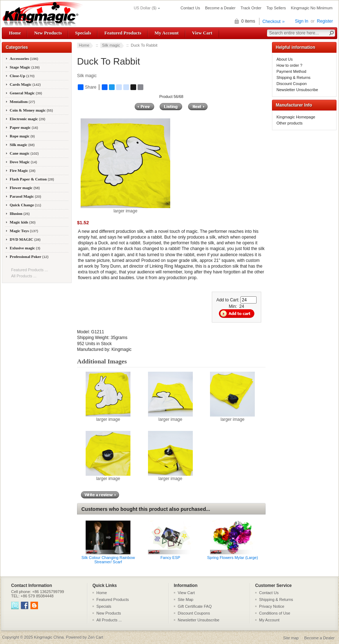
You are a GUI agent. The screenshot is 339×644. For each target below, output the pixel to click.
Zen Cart (96, 637)
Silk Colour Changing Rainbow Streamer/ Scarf (108, 560)
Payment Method (292, 71)
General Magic (26, 93)
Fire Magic (23, 170)
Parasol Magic (25, 196)
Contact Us (190, 8)
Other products (290, 123)
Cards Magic (25, 84)
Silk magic (111, 45)
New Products (48, 33)
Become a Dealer (220, 8)
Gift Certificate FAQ (195, 606)
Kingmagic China (49, 637)
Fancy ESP (170, 558)
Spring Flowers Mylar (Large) (233, 558)
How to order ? (290, 65)
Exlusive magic (25, 248)
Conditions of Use (275, 613)
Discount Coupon (292, 84)
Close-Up (22, 76)
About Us (285, 59)
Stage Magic (25, 67)
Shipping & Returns (294, 77)
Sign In (302, 21)
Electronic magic (27, 119)
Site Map (185, 600)
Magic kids (23, 222)
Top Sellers (276, 8)
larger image (108, 417)
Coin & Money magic (31, 110)
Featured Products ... (30, 270)
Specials (83, 33)
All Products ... (24, 276)
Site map (291, 638)
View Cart (202, 33)
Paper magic (24, 127)
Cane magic (24, 153)
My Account (166, 33)
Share (87, 87)
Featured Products (123, 33)
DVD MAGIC (25, 239)
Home (15, 33)
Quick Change (25, 205)
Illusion (20, 213)
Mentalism (22, 102)
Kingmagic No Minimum (312, 8)
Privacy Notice (272, 606)
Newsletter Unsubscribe (297, 90)
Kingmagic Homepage (296, 117)
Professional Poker (29, 257)
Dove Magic (23, 162)
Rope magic (22, 136)
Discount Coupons (194, 613)
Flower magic (25, 188)
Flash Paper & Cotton (32, 179)
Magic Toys (24, 231)
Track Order (251, 8)
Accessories (24, 58)
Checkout (271, 22)
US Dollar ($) (145, 8)
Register (325, 21)
